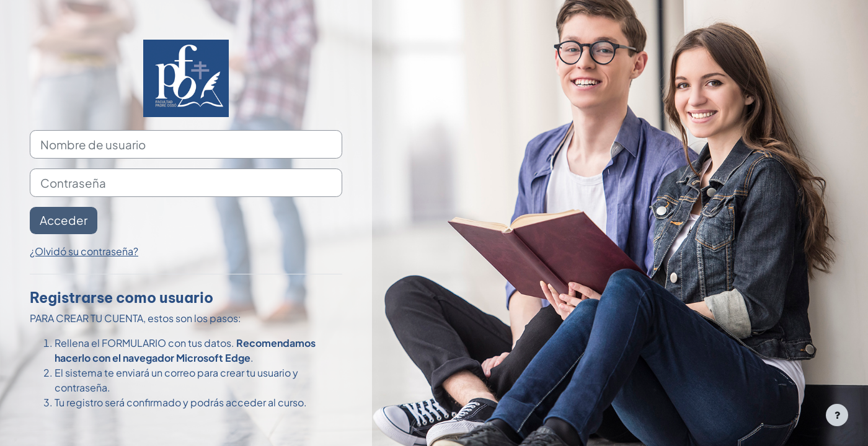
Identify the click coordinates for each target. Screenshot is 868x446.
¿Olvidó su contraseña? (84, 251)
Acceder (64, 220)
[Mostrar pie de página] (837, 415)
